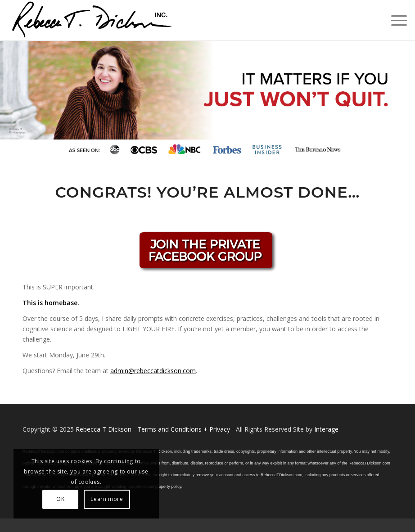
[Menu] (395, 20)
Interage (326, 429)
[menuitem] (395, 20)
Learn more (107, 499)
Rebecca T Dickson (104, 429)
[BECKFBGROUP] (207, 253)
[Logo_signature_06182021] (92, 20)
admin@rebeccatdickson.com (153, 371)
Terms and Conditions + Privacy (184, 429)
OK (60, 499)
